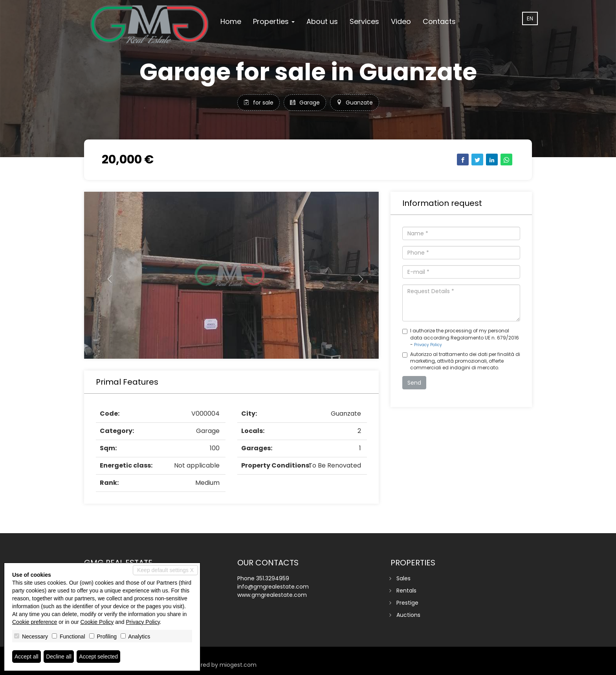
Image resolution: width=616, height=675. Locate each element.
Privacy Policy (428, 345)
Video (401, 21)
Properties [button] (274, 21)
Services (364, 21)
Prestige (407, 603)
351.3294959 (273, 578)
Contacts (439, 21)
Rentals (406, 591)
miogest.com (238, 665)
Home (231, 21)
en (530, 18)
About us (322, 21)
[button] (106, 275)
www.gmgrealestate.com (272, 595)
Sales (403, 578)
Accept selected (98, 657)
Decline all (59, 657)
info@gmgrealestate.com (273, 587)
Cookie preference (35, 622)
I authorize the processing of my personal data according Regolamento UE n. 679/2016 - (461, 337)
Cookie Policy (97, 622)
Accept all (27, 657)
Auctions (408, 615)
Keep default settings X (165, 570)
